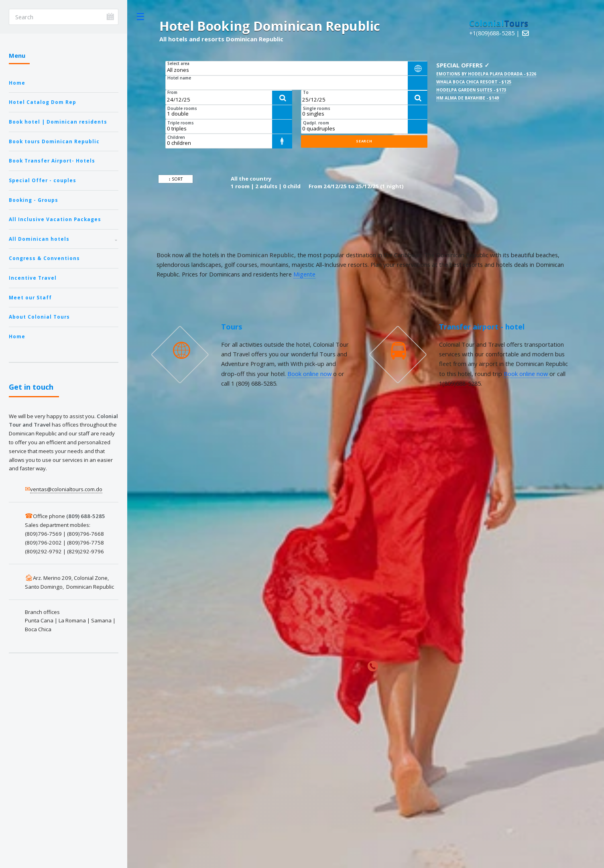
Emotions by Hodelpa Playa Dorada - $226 (486, 74)
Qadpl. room (316, 123)
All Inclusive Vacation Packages (55, 219)
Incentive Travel (33, 278)
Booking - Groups (34, 200)
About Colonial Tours (39, 317)
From (172, 92)
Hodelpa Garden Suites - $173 (471, 90)
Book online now (310, 374)
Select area (178, 63)
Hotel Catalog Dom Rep (43, 102)
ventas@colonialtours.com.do (66, 489)
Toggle (140, 17)
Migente (304, 274)
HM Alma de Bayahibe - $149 (468, 98)
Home (17, 83)
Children (176, 137)
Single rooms (317, 108)
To (306, 92)
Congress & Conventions (44, 258)
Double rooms (182, 108)
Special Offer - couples (43, 180)
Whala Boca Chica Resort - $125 (474, 82)
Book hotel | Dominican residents (58, 122)
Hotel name (179, 78)
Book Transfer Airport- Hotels (52, 161)
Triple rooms (181, 123)
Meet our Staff (30, 297)
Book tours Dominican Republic (54, 141)
